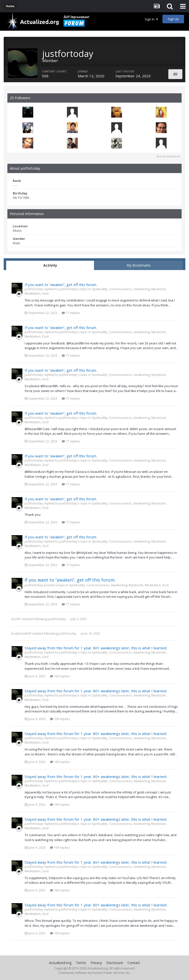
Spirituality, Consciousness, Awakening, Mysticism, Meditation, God (119, 585)
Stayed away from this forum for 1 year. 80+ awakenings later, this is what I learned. (96, 648)
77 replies (71, 313)
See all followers (168, 156)
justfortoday (57, 619)
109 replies (60, 676)
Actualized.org (60, 963)
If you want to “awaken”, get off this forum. (61, 285)
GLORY (16, 619)
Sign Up (173, 19)
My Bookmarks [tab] (139, 265)
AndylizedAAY (21, 633)
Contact (134, 963)
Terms (81, 963)
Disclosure (115, 963)
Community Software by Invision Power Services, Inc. (94, 973)
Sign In (151, 19)
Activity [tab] (50, 265)
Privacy (96, 963)
